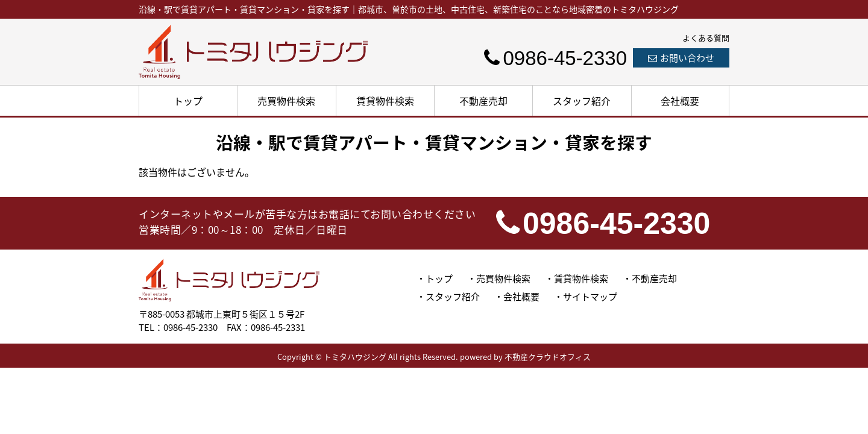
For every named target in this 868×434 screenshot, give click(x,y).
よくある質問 (706, 38)
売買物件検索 (286, 101)
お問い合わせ (681, 58)
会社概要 (680, 101)
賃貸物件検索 (385, 101)
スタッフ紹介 (582, 101)
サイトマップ (590, 297)
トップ (188, 101)
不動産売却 (483, 101)
